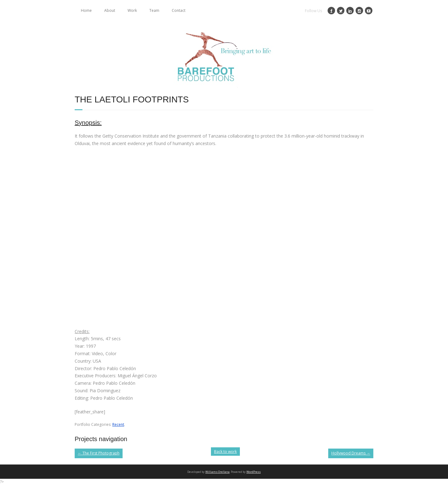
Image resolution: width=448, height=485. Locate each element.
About (110, 10)
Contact (179, 10)
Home (86, 10)
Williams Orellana (217, 472)
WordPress (254, 472)
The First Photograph (99, 453)
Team (154, 10)
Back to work (225, 452)
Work (132, 10)
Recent (118, 424)
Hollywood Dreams (351, 453)
